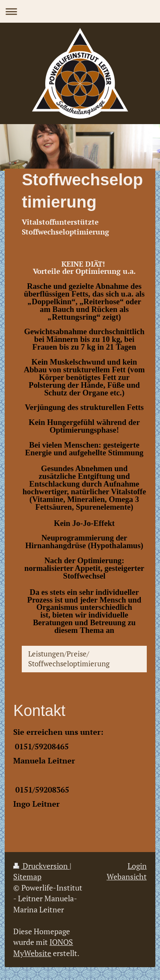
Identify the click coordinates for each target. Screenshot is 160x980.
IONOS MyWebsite (43, 947)
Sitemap (27, 876)
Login (137, 866)
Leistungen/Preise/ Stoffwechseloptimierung (69, 659)
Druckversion (41, 866)
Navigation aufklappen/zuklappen (80, 11)
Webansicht (127, 876)
